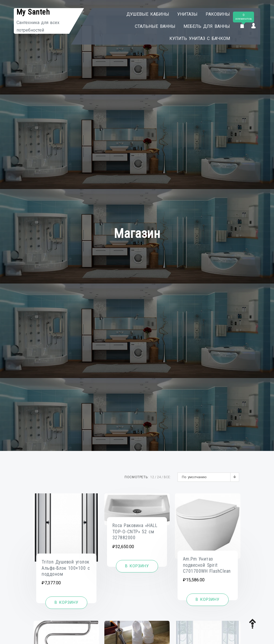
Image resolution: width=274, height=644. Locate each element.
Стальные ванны (155, 26)
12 (152, 477)
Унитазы (187, 14)
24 (159, 477)
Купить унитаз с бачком (200, 38)
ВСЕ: (167, 477)
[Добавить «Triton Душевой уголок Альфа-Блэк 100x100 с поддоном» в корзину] (66, 603)
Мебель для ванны (207, 26)
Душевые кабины (148, 14)
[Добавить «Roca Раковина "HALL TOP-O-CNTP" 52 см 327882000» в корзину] (137, 566)
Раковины (218, 14)
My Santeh (33, 12)
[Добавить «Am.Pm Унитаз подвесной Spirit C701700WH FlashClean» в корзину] (208, 600)
